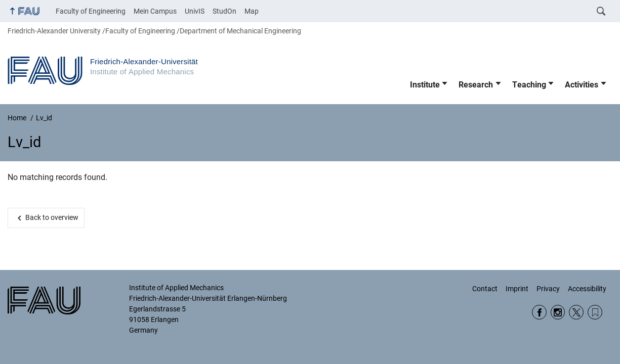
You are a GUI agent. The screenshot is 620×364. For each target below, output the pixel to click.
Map (252, 11)
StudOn (224, 11)
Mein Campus (155, 11)
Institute (425, 85)
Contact (485, 289)
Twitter (576, 312)
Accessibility (587, 289)
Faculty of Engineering (91, 11)
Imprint (517, 289)
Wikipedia (595, 312)
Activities (582, 85)
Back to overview (52, 217)
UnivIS (195, 11)
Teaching (529, 85)
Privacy (548, 289)
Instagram (558, 312)
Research (476, 85)
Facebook (539, 312)
